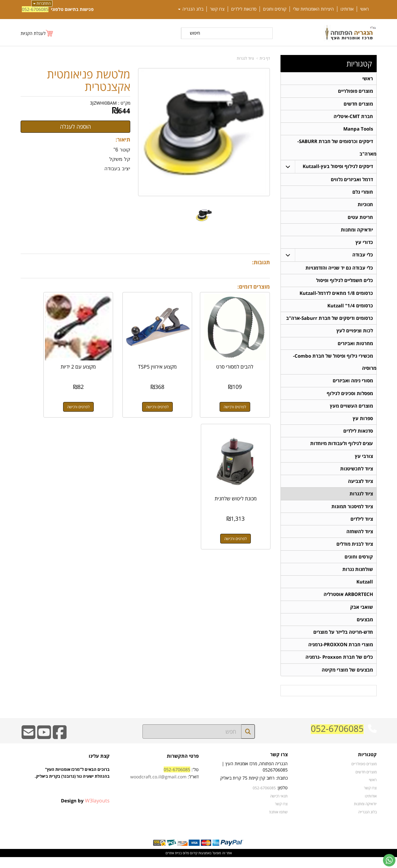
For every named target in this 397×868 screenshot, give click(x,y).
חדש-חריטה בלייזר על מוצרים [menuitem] (343, 642)
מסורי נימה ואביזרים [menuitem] (353, 386)
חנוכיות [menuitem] (365, 207)
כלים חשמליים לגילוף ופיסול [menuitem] (345, 284)
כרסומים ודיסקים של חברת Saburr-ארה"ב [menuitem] (330, 322)
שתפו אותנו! (278, 823)
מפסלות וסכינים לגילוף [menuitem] (350, 399)
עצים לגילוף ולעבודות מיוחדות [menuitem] (342, 450)
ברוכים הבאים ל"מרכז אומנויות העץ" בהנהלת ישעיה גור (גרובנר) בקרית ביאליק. (72, 791)
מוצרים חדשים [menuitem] (358, 104)
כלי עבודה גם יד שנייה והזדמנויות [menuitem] (339, 271)
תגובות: (261, 262)
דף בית (265, 58)
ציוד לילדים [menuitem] (362, 527)
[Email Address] (28, 747)
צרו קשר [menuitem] (217, 9)
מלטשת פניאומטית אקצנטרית (89, 80)
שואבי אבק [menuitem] (362, 616)
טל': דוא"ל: (164, 784)
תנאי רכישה (279, 807)
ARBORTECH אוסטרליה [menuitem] (348, 604)
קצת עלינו (99, 767)
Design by (85, 811)
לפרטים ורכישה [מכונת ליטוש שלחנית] (48, 392)
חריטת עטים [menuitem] (360, 219)
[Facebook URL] (60, 747)
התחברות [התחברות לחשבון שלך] (42, 3)
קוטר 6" (122, 150)
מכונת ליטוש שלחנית (48, 355)
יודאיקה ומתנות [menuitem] (357, 232)
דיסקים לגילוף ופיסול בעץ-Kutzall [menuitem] (338, 168)
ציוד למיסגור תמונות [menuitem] (352, 514)
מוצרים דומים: (254, 287)
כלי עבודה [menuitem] (363, 258)
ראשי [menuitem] (365, 9)
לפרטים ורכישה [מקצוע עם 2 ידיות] (113, 392)
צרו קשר (279, 766)
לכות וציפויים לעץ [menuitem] (355, 335)
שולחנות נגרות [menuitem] (358, 578)
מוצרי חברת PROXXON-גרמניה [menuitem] (341, 655)
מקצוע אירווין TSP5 (177, 352)
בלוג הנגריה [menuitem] (191, 9)
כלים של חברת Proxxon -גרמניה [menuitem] (339, 668)
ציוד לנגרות (245, 58)
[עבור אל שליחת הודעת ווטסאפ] (389, 860)
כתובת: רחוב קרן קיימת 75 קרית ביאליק (254, 789)
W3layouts (97, 811)
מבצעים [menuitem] (365, 629)
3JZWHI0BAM (103, 103)
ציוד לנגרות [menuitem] (361, 501)
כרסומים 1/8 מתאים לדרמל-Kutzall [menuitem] (336, 297)
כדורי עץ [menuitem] (364, 245)
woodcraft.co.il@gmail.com (158, 788)
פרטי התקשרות (183, 767)
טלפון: (282, 799)
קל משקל (120, 159)
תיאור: (123, 139)
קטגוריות (359, 64)
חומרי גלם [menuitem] (363, 194)
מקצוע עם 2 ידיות (113, 352)
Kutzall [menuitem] (365, 591)
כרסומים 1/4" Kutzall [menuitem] (350, 309)
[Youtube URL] (44, 747)
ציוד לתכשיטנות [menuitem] (357, 476)
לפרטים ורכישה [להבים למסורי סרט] (242, 392)
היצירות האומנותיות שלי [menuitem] (313, 9)
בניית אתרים (174, 864)
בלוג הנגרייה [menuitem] (367, 823)
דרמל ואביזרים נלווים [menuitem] (352, 181)
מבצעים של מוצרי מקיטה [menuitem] (347, 680)
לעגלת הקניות (33, 33)
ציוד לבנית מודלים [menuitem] (355, 552)
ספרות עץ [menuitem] (363, 424)
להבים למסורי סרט (242, 352)
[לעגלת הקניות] (37, 33)
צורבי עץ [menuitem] (364, 463)
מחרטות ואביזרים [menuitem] (355, 348)
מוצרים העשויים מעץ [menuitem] (351, 412)
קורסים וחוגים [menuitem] (275, 9)
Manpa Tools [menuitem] (358, 130)
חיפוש (195, 33)
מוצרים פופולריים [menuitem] (355, 91)
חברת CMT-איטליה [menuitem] (353, 117)
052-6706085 (35, 9)
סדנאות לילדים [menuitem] (244, 9)
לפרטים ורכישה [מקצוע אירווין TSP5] (177, 392)
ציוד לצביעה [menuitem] (360, 488)
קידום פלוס (190, 864)
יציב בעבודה (117, 169)
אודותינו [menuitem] (347, 9)
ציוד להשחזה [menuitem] (360, 540)
